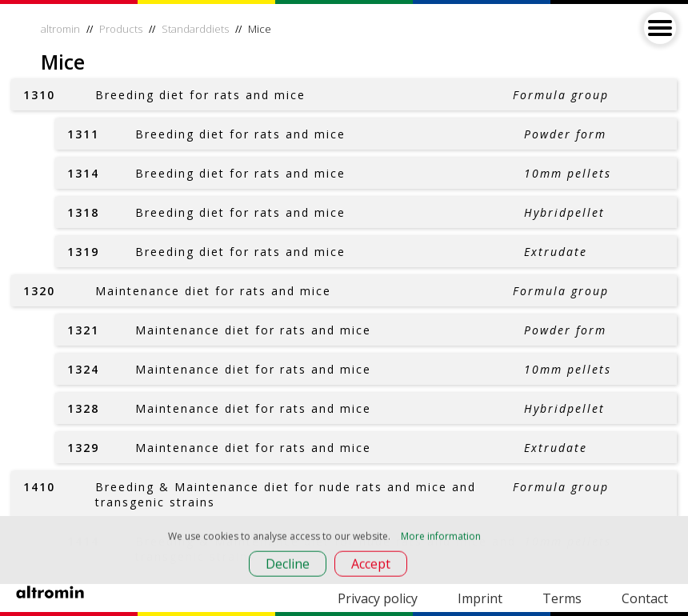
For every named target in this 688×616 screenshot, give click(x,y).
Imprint (480, 598)
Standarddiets (195, 29)
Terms (562, 598)
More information (441, 538)
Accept (371, 566)
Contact (645, 598)
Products (121, 29)
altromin (60, 29)
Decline (288, 566)
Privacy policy (378, 598)
